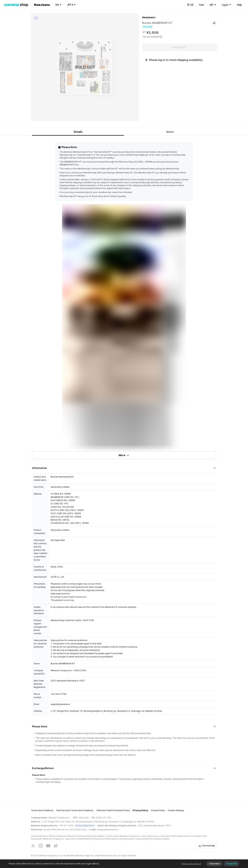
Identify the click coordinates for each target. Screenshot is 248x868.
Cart (202, 5)
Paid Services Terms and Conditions (75, 810)
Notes (170, 132)
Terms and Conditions (42, 810)
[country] (190, 5)
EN (57, 5)
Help (239, 5)
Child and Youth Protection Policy (113, 810)
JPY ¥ (70, 5)
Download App (207, 846)
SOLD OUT (180, 47)
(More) (95, 864)
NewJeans (148, 17)
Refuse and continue (192, 864)
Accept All (231, 864)
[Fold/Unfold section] (124, 468)
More (124, 455)
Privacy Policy (140, 810)
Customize (214, 864)
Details (78, 132)
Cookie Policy (158, 810)
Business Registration (85, 826)
